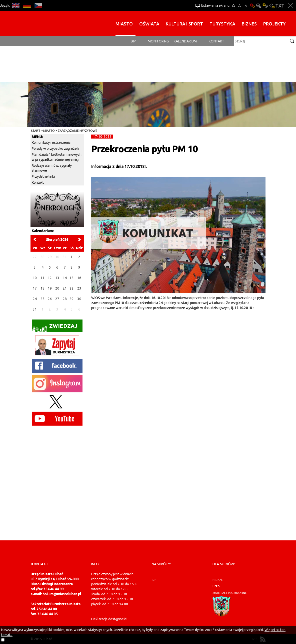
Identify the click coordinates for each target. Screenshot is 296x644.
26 (50, 299)
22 (71, 288)
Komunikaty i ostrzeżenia (51, 143)
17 (35, 288)
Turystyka (222, 24)
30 (79, 299)
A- (246, 6)
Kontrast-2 (272, 6)
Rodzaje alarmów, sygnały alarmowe (52, 168)
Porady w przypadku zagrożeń (55, 149)
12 (50, 278)
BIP (133, 41)
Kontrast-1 (265, 6)
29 (71, 299)
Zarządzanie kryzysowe (77, 131)
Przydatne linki (43, 176)
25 (42, 299)
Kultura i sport (184, 24)
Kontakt (216, 41)
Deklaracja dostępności (109, 619)
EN (16, 6)
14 (65, 278)
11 (42, 278)
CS (38, 6)
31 (35, 309)
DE (27, 6)
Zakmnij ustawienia (290, 6)
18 (42, 288)
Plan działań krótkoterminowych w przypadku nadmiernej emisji (57, 157)
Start (36, 131)
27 (57, 299)
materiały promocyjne (229, 593)
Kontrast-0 (259, 6)
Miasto (124, 24)
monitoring (158, 41)
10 (35, 278)
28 (65, 299)
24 (35, 299)
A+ (233, 6)
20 (57, 288)
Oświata (149, 24)
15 (71, 278)
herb (216, 586)
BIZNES (249, 24)
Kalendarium (185, 41)
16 (79, 278)
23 (79, 288)
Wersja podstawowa (252, 6)
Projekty (274, 24)
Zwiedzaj (55, 327)
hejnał (218, 580)
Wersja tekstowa (280, 6)
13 (57, 278)
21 (65, 288)
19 (50, 288)
